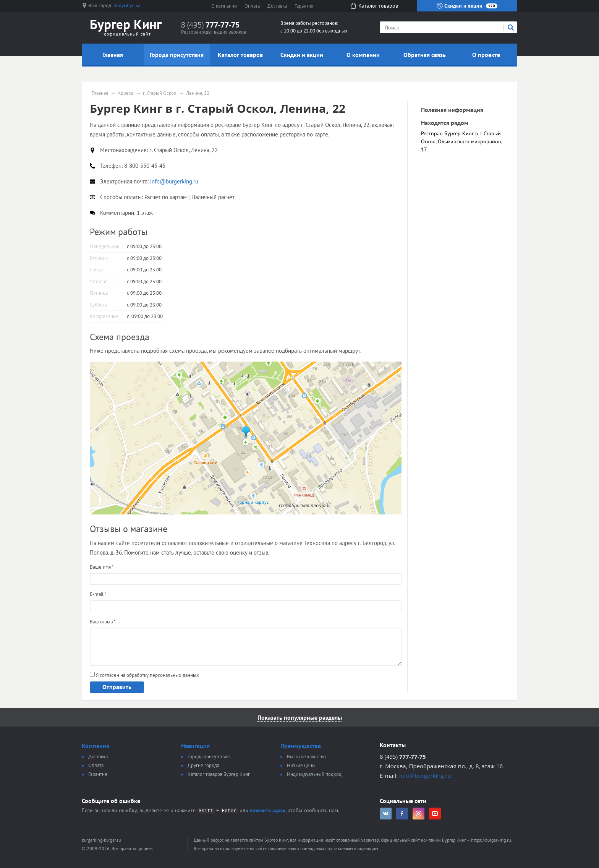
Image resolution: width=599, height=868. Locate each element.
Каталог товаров (240, 55)
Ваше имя (102, 567)
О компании (224, 6)
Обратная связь (425, 55)
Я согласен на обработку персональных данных (144, 675)
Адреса (125, 93)
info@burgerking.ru (425, 776)
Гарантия (304, 6)
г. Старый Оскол (160, 93)
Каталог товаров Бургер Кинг (219, 774)
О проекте (486, 55)
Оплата (252, 6)
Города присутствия (177, 55)
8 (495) (210, 25)
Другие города (203, 765)
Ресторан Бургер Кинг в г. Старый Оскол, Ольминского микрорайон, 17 (462, 141)
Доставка (277, 6)
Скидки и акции (467, 6)
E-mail (98, 594)
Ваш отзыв (103, 622)
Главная (113, 55)
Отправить (117, 687)
